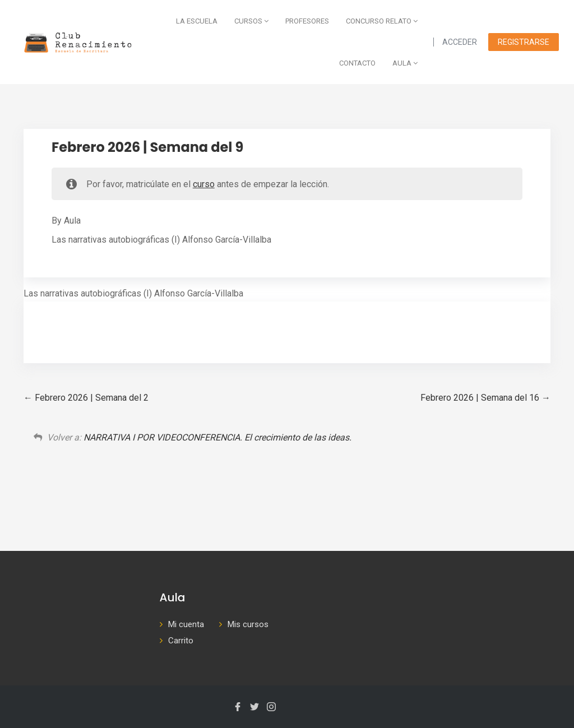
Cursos (251, 21)
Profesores (307, 21)
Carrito (181, 641)
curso (204, 184)
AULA (405, 63)
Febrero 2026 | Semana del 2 (86, 398)
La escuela (197, 21)
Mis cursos (248, 624)
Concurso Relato (382, 21)
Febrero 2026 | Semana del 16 (485, 398)
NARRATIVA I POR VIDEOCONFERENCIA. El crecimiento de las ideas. (217, 437)
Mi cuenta (186, 624)
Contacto (357, 63)
